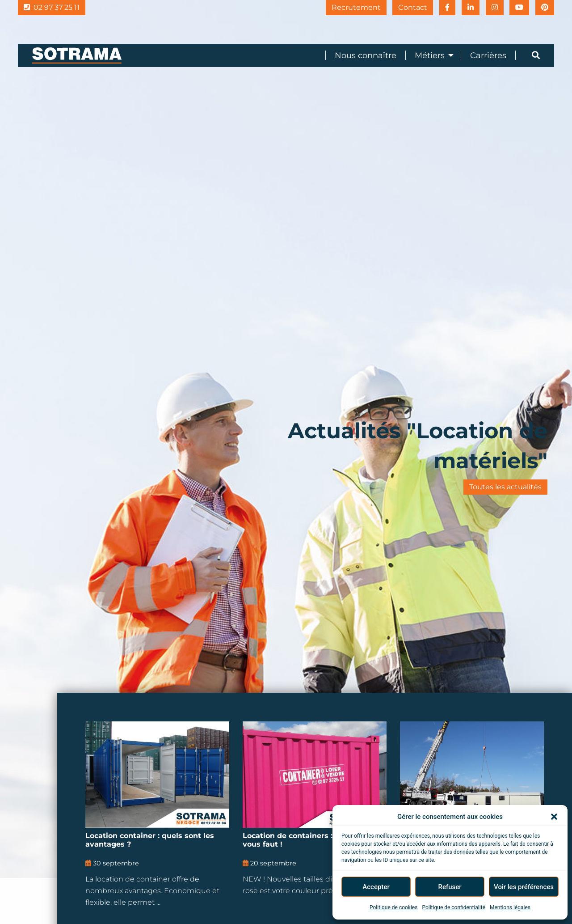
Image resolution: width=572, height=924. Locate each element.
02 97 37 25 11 (52, 7)
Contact (408, 7)
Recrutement (350, 7)
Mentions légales (510, 907)
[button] (554, 817)
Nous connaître (366, 55)
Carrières (488, 55)
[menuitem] (361, 55)
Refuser (450, 887)
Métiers (430, 55)
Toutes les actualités (505, 487)
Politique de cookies (393, 907)
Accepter (376, 887)
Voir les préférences (524, 887)
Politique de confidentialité (454, 907)
